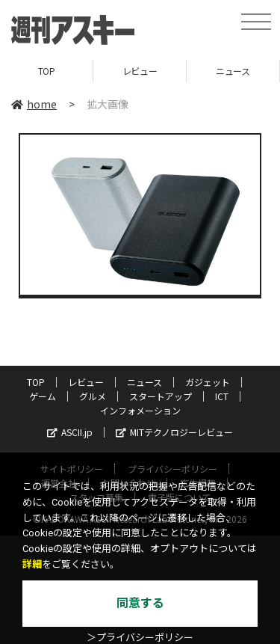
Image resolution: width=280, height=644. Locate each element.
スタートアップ (161, 396)
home (34, 104)
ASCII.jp (70, 432)
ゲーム (43, 396)
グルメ (93, 396)
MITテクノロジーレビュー (174, 432)
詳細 (32, 564)
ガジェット (208, 382)
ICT (222, 396)
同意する (140, 603)
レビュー (140, 71)
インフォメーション (140, 410)
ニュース (233, 71)
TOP (47, 71)
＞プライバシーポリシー (140, 638)
